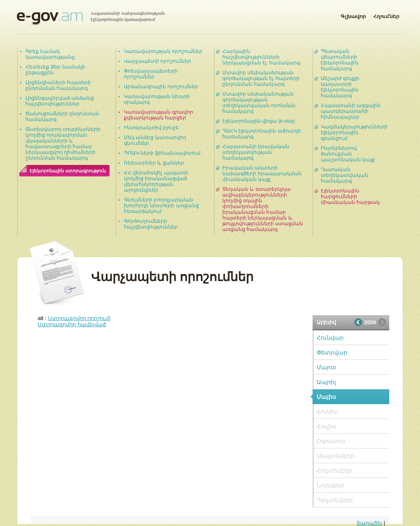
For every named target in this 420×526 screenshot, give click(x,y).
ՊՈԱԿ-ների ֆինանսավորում (162, 153)
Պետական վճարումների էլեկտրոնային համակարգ (340, 60)
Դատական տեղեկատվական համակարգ (345, 175)
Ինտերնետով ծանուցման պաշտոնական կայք (348, 154)
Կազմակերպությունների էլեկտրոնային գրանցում (354, 133)
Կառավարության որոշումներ (163, 51)
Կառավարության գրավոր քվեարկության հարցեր (159, 115)
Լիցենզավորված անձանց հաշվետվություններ (60, 101)
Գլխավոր (353, 15)
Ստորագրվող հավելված (72, 324)
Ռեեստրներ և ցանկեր (154, 163)
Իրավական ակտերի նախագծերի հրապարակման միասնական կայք (262, 174)
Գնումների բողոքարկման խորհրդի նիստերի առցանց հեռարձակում (161, 206)
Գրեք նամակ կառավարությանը (50, 54)
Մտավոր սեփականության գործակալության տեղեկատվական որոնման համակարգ (259, 103)
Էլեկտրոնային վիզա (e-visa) (259, 121)
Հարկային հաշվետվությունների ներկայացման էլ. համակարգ (261, 57)
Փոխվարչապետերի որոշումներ (151, 74)
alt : (74, 318)
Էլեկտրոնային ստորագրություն (68, 171)
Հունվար (330, 338)
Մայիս (326, 397)
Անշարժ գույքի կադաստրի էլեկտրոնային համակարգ (340, 87)
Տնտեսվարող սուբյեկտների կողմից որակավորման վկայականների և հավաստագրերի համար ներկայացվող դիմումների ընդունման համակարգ (63, 144)
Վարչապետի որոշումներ (157, 61)
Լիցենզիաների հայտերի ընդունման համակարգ (58, 85)
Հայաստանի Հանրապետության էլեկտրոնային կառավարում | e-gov (91, 18)
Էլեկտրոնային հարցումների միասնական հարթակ (350, 197)
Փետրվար (332, 352)
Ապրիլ (326, 382)
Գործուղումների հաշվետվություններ (151, 224)
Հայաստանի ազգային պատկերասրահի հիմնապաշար (351, 111)
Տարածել (369, 523)
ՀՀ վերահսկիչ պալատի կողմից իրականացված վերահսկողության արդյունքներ (156, 181)
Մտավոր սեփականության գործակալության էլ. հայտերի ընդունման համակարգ (261, 78)
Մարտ (326, 367)
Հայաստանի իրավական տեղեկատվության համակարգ (256, 152)
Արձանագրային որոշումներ (161, 87)
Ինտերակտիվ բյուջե (151, 128)
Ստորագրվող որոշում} (79, 318)
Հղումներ (386, 15)
